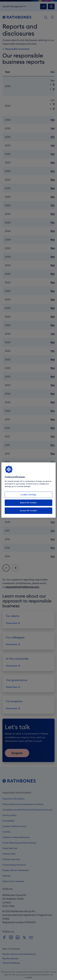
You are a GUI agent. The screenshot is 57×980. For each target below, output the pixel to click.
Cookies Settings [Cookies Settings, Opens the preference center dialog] (28, 495)
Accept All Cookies (28, 511)
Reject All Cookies (28, 503)
